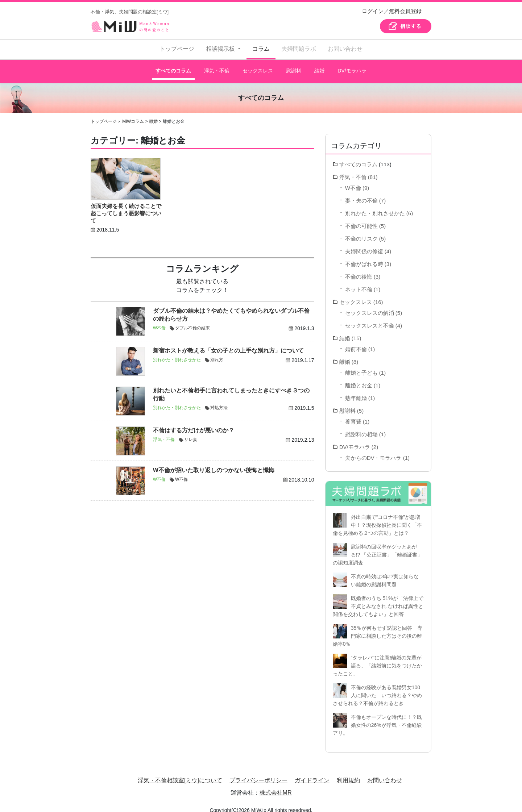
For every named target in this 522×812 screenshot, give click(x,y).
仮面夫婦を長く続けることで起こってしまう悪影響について (126, 206)
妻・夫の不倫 (361, 193)
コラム (261, 49)
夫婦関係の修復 (364, 244)
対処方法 (219, 400)
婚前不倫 (356, 342)
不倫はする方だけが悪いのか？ (194, 423)
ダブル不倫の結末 (192, 321)
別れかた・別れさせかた (177, 353)
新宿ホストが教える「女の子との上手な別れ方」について (228, 343)
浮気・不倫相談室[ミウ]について (180, 773)
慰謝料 (293, 67)
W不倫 (159, 321)
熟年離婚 (356, 391)
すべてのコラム (174, 67)
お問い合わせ (345, 49)
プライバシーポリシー (258, 773)
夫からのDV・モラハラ (373, 451)
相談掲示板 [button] (221, 49)
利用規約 (348, 773)
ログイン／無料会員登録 (392, 11)
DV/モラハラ (351, 67)
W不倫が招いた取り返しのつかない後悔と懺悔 (214, 463)
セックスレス (257, 67)
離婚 (345, 355)
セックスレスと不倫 (370, 318)
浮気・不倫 (217, 67)
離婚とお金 (359, 378)
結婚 (319, 67)
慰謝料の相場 (361, 427)
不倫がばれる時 (364, 257)
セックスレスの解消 (370, 306)
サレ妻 (191, 432)
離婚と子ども (361, 365)
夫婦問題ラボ (299, 49)
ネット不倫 (359, 282)
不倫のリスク (361, 231)
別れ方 (217, 353)
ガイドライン (312, 773)
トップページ (177, 49)
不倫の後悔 (359, 269)
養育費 (353, 414)
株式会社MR (276, 785)
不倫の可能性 (361, 219)
